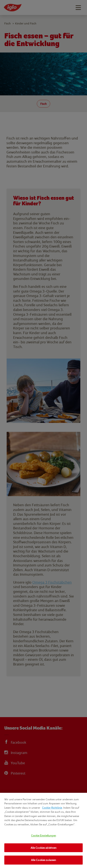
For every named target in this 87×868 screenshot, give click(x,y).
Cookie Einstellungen (43, 836)
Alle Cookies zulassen (44, 860)
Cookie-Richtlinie (52, 808)
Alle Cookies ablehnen (44, 848)
